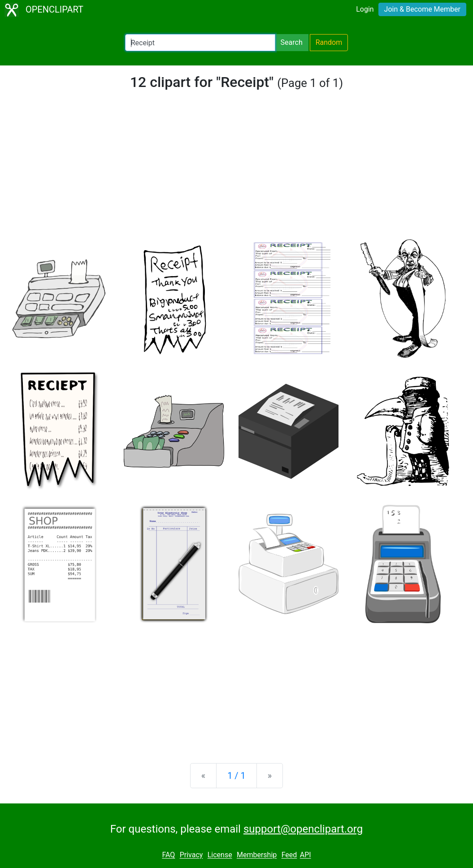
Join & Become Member (422, 9)
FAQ (168, 855)
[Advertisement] (236, 172)
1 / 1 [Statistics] (236, 776)
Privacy (191, 855)
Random (329, 42)
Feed (289, 855)
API (306, 855)
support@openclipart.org (303, 829)
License (220, 855)
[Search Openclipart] (200, 43)
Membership (257, 855)
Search (292, 42)
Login (365, 9)
